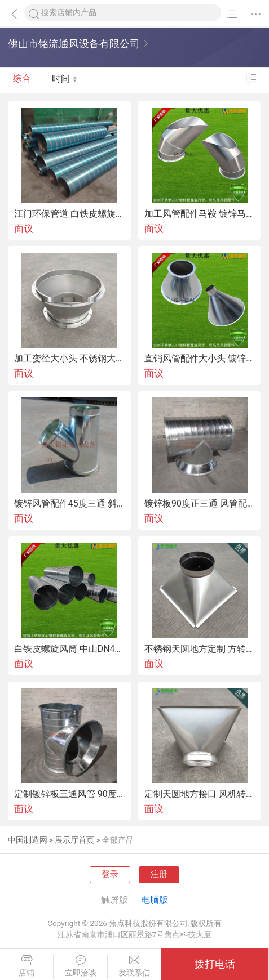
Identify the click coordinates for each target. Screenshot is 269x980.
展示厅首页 (74, 840)
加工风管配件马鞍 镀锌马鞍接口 (200, 214)
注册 (159, 874)
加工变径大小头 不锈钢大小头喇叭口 (69, 359)
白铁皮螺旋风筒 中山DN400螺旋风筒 (69, 649)
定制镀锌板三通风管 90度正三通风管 (69, 794)
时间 (65, 80)
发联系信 (134, 966)
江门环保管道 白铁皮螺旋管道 (69, 214)
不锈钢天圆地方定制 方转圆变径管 (200, 649)
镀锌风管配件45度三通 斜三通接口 (69, 504)
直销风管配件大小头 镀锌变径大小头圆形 (200, 359)
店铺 (27, 966)
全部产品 (118, 840)
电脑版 (155, 900)
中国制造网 (28, 840)
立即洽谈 (80, 966)
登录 (110, 874)
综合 (22, 80)
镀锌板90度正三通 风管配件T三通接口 (200, 504)
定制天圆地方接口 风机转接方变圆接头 (200, 794)
